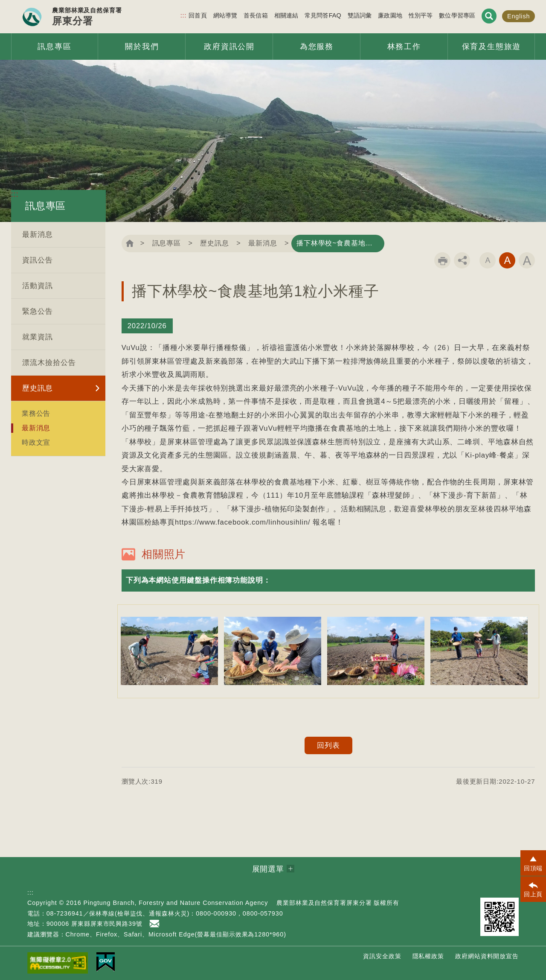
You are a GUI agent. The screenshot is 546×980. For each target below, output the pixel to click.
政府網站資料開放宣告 (487, 956)
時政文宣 (36, 442)
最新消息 (38, 235)
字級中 (507, 260)
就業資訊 (38, 337)
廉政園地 (390, 15)
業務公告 (36, 413)
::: (184, 15)
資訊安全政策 (382, 956)
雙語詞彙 (360, 15)
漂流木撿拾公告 (49, 363)
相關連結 (286, 15)
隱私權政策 (428, 956)
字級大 (527, 260)
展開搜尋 (489, 16)
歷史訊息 (38, 388)
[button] (328, 580)
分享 (462, 260)
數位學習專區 (457, 15)
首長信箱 (256, 15)
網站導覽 (225, 15)
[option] (169, 651)
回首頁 (197, 15)
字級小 (488, 260)
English (519, 16)
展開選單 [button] (268, 869)
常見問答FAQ (323, 15)
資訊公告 (38, 260)
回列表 (328, 745)
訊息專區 (167, 243)
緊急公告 (38, 311)
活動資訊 (38, 286)
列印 (442, 260)
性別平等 (421, 15)
